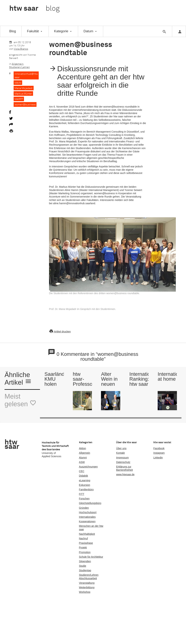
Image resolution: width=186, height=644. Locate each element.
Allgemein (18, 64)
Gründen (84, 508)
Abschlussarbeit (88, 578)
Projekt (83, 548)
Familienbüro (86, 489)
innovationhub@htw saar (26, 76)
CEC (82, 471)
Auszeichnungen (88, 467)
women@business (25, 105)
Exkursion (85, 485)
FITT (82, 494)
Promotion (85, 552)
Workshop (85, 592)
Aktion (83, 448)
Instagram (159, 453)
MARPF (19, 99)
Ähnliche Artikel (18, 379)
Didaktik (84, 476)
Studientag (85, 570)
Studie (83, 566)
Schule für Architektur (91, 557)
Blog (13, 31)
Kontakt (120, 453)
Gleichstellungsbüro (90, 503)
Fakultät (33, 31)
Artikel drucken (60, 332)
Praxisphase (86, 543)
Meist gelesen (20, 401)
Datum (88, 31)
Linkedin (158, 458)
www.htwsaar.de (125, 474)
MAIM (18, 83)
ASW (82, 462)
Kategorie (61, 31)
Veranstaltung (87, 583)
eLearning (85, 480)
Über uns (121, 448)
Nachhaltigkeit (87, 534)
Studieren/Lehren (19, 67)
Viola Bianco (21, 49)
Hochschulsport (88, 512)
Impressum (122, 458)
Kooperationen (87, 521)
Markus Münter (23, 94)
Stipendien (85, 561)
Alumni (83, 458)
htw (34, 9)
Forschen (84, 499)
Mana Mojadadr (24, 88)
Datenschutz (123, 462)
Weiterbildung (87, 587)
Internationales (87, 517)
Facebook (159, 448)
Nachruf (83, 538)
